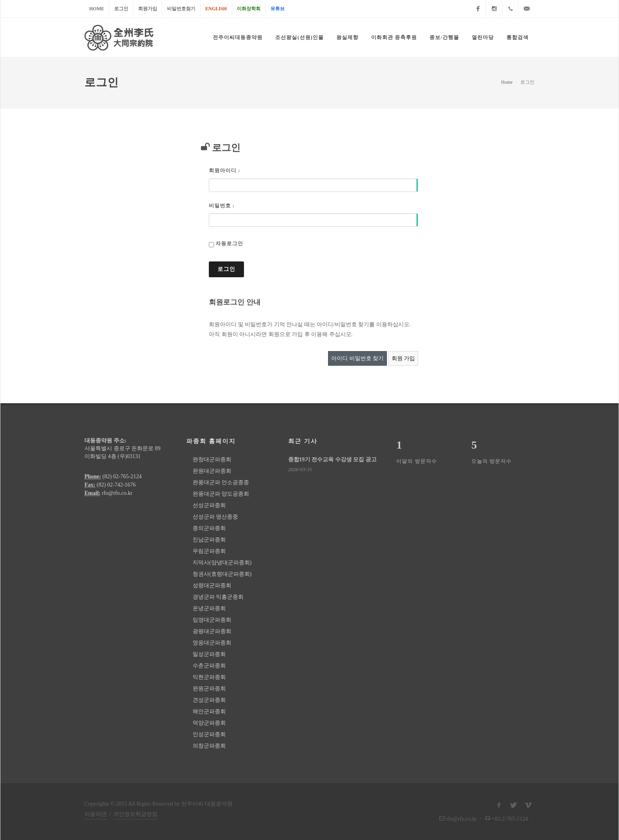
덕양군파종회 (209, 723)
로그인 (121, 9)
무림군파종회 (209, 551)
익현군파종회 (209, 677)
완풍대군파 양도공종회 (221, 494)
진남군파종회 (209, 540)
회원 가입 (403, 358)
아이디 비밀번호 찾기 (357, 358)
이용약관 (96, 814)
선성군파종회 (209, 505)
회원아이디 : (225, 170)
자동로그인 (229, 243)
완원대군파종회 (212, 471)
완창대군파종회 (212, 459)
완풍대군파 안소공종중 (221, 482)
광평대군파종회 (212, 631)
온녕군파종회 (209, 608)
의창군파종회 (209, 746)
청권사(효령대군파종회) (222, 574)
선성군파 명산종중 (216, 517)
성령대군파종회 (212, 585)
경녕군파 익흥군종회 (218, 597)
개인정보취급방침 (135, 814)
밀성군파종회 (209, 654)
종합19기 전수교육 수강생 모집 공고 (332, 459)
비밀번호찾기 (181, 9)
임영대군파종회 (212, 620)
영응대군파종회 (212, 643)
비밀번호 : (222, 206)
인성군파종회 (209, 734)
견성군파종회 (209, 700)
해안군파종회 (209, 711)
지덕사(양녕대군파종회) (222, 563)
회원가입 (148, 9)
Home (97, 9)
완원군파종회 (209, 689)
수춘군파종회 (209, 666)
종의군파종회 (209, 528)
